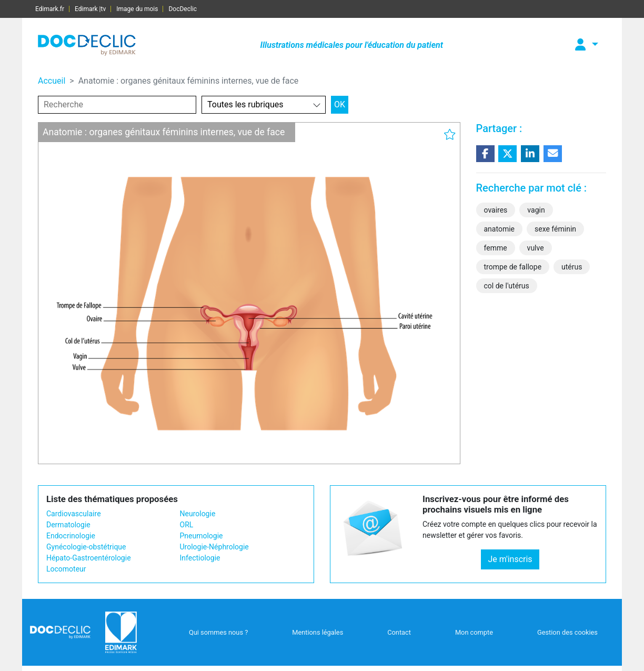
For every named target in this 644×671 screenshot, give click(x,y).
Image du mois (137, 9)
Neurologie (198, 514)
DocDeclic (183, 9)
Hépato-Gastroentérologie (89, 558)
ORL (187, 525)
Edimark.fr (50, 9)
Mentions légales (318, 632)
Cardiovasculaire (74, 514)
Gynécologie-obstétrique (86, 547)
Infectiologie (200, 558)
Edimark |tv (90, 9)
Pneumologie (202, 536)
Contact (399, 632)
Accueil (52, 81)
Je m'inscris (510, 559)
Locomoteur (66, 569)
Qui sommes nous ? (218, 632)
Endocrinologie (71, 536)
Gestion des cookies (567, 632)
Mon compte (474, 632)
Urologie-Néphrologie (214, 547)
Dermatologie (68, 525)
